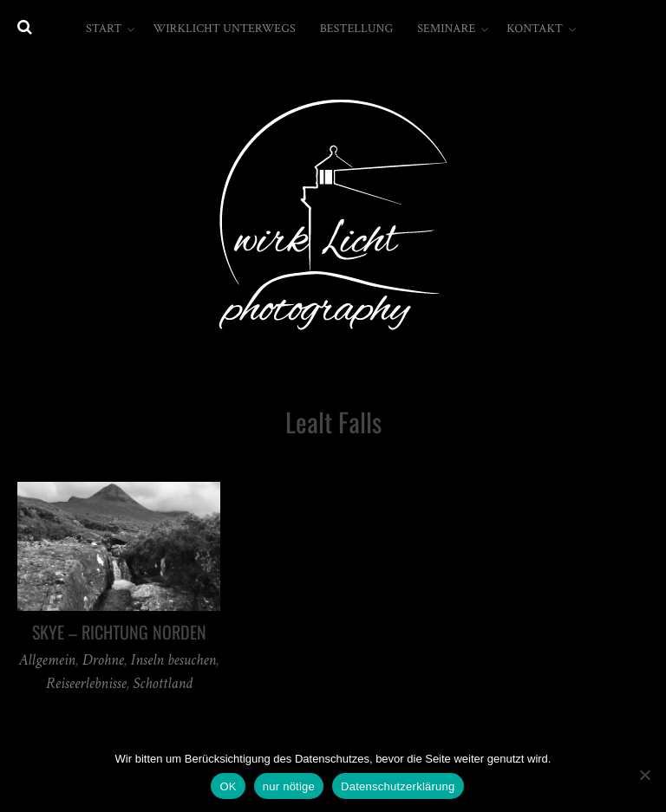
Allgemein (47, 660)
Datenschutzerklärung (398, 786)
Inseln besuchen (173, 660)
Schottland (162, 683)
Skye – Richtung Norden (119, 632)
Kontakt (535, 29)
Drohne (103, 660)
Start (104, 29)
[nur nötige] (644, 775)
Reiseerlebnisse (86, 683)
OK (228, 786)
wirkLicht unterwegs (224, 29)
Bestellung (357, 29)
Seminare (446, 29)
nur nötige (289, 786)
